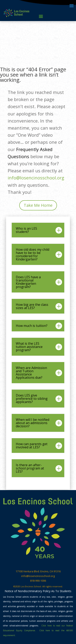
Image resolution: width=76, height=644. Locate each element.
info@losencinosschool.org (36, 178)
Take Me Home (38, 205)
